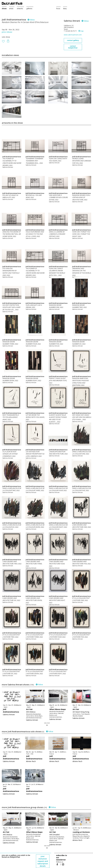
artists (11, 9)
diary (65, 9)
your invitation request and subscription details (43, 861)
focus (58, 9)
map (81, 31)
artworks (20, 9)
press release (7, 32)
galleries (29, 9)
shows (4, 9)
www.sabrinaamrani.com (73, 35)
